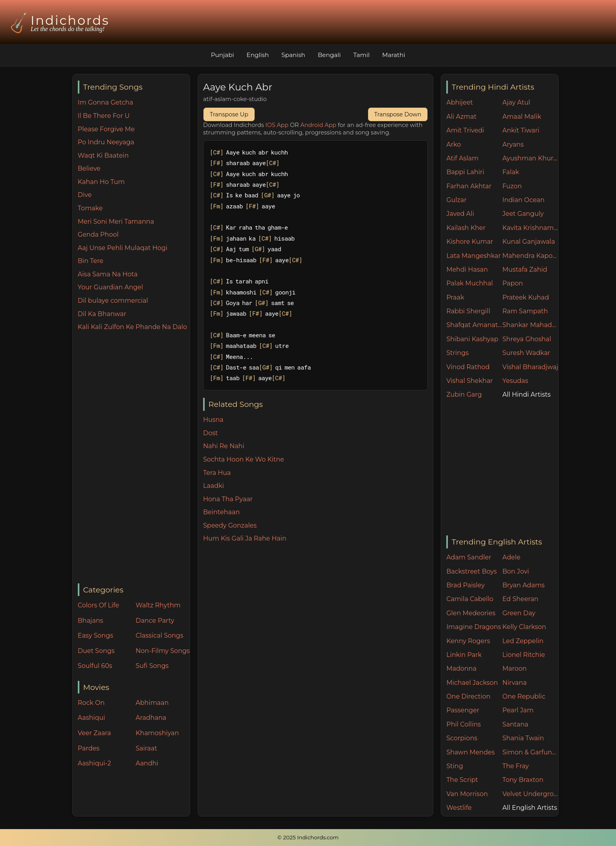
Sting (455, 766)
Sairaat (146, 748)
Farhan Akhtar (469, 186)
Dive (85, 195)
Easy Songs (95, 635)
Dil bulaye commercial (113, 301)
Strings (457, 353)
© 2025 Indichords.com (308, 837)
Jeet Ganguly (523, 214)
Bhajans (91, 621)
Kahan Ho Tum (101, 182)
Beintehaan (221, 512)
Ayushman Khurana (531, 158)
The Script (462, 780)
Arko (454, 144)
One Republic (524, 696)
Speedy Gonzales (230, 525)
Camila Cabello (470, 599)
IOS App (277, 125)
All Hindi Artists (527, 394)
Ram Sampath (525, 311)
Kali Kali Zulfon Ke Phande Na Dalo (132, 327)
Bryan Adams (524, 585)
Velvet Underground (531, 794)
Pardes (89, 748)
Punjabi (223, 55)
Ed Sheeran (521, 599)
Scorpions (462, 738)
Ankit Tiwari (521, 130)
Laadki (214, 486)
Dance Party (155, 621)
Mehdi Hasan (467, 269)
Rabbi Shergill (468, 311)
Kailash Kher (466, 228)
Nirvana (515, 683)
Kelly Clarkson (524, 627)
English (258, 55)
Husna (213, 420)
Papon (513, 283)
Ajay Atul (516, 102)
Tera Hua (217, 473)
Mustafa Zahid (525, 269)
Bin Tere (91, 261)
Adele (511, 557)
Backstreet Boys (471, 571)
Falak (511, 172)
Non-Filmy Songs (163, 651)
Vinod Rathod (468, 367)
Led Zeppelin (523, 641)
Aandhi (147, 763)
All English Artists (530, 808)
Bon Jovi (516, 571)
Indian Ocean (523, 200)
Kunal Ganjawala (529, 242)
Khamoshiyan (157, 733)
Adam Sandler (469, 557)
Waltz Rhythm (158, 605)
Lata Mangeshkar (474, 256)
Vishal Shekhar (469, 381)
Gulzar (456, 200)
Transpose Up (229, 114)
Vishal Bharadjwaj (530, 367)
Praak (455, 297)
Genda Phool (98, 234)
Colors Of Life (98, 605)
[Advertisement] (134, 458)
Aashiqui (92, 718)
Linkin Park (464, 655)
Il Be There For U (104, 116)
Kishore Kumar (470, 242)
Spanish (293, 55)
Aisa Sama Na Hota (108, 274)
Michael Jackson (472, 683)
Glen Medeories (471, 613)
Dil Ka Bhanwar (102, 314)
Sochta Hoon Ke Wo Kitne (244, 459)
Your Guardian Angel (110, 287)
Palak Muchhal (470, 283)
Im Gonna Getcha (105, 102)
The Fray (516, 766)
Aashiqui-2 (94, 763)
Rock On (91, 703)
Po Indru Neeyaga (106, 142)
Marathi (394, 55)
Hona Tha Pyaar (228, 499)
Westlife (459, 808)
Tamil (361, 55)
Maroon (515, 669)
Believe (89, 168)
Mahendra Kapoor (531, 256)
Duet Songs (96, 651)
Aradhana (151, 718)
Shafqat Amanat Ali (474, 325)
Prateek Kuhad (526, 297)
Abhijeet (460, 102)
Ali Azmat (461, 117)
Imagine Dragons (474, 627)
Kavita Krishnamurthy (531, 228)
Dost (211, 433)
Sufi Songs (152, 666)
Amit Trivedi (465, 130)
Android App (318, 125)
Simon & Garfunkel (531, 752)
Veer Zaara (94, 733)
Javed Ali (460, 214)
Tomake (90, 208)
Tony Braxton (523, 780)
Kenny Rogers (468, 641)
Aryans (513, 144)
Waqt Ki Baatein (103, 155)
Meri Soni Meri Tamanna (116, 222)
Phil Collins (464, 724)
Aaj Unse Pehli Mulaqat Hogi (123, 248)
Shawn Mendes (470, 752)
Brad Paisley (466, 585)
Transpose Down (398, 114)
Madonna (461, 669)
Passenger (463, 710)
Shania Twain (523, 738)
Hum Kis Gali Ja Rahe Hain (245, 538)
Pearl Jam (518, 710)
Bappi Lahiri (465, 172)
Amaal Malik (522, 117)
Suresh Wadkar (526, 353)
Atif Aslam (462, 158)
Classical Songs (159, 635)
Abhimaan (152, 703)
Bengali (329, 55)
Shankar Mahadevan (531, 325)
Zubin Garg (464, 394)
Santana (515, 724)
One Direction (468, 696)
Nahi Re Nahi (224, 446)
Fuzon (512, 186)
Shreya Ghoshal (527, 339)
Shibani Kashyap (472, 339)
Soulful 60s (95, 666)
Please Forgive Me (106, 129)
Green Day (519, 613)
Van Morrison (467, 794)
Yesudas (515, 381)
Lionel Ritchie (524, 655)
